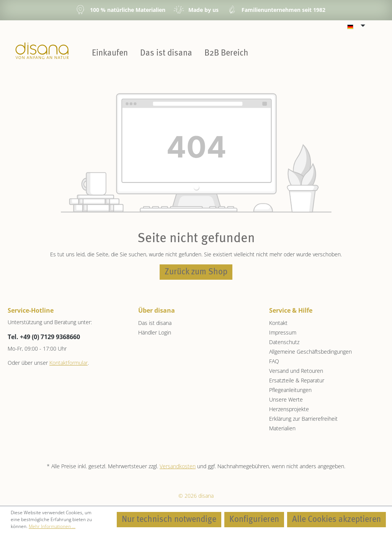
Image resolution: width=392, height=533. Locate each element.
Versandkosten (178, 466)
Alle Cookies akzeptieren (336, 520)
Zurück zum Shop (196, 272)
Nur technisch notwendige (169, 520)
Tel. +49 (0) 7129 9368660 (44, 337)
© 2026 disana (196, 496)
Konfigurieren (254, 520)
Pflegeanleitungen (290, 390)
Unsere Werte (286, 399)
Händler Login (155, 332)
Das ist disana (155, 323)
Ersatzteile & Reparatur (297, 380)
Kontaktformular (69, 363)
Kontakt (278, 323)
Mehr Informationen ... (52, 526)
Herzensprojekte (289, 409)
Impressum (283, 332)
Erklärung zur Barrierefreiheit (303, 419)
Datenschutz (284, 342)
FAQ (274, 361)
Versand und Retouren (296, 371)
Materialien (282, 428)
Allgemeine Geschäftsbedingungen (310, 352)
